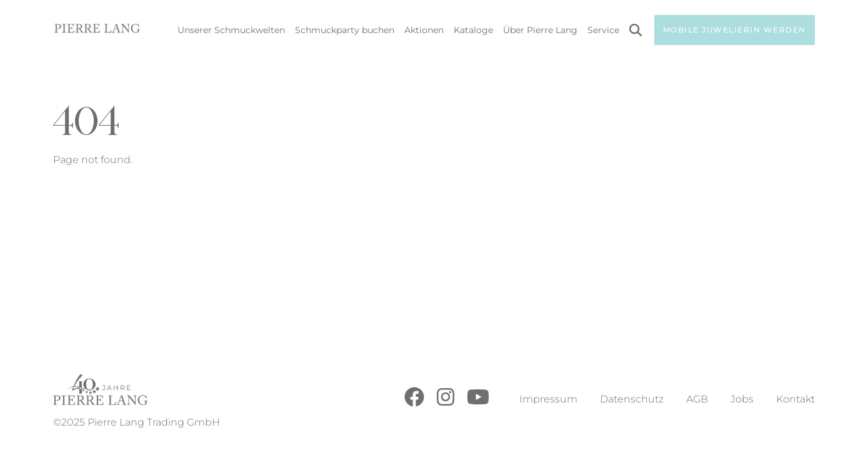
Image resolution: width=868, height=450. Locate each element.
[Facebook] (414, 403)
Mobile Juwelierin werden (735, 30)
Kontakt (796, 399)
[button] (27, 422)
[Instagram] (446, 403)
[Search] (636, 32)
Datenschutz (632, 399)
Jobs (742, 399)
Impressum (548, 399)
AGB (697, 399)
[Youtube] (478, 403)
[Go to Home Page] (97, 30)
